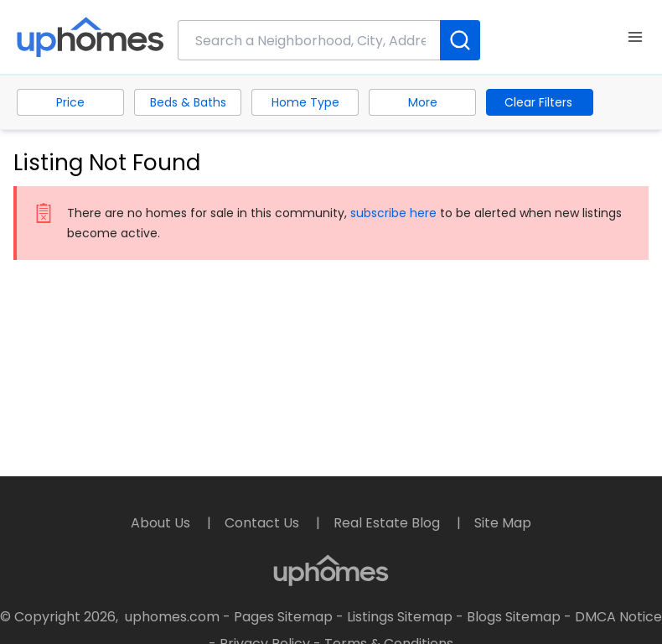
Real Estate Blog (388, 523)
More (423, 102)
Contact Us (264, 523)
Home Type (305, 102)
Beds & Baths (188, 102)
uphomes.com (172, 617)
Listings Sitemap (400, 617)
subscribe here (393, 213)
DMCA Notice (618, 617)
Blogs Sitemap (514, 617)
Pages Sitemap (283, 617)
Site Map (503, 523)
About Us (162, 523)
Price (70, 102)
